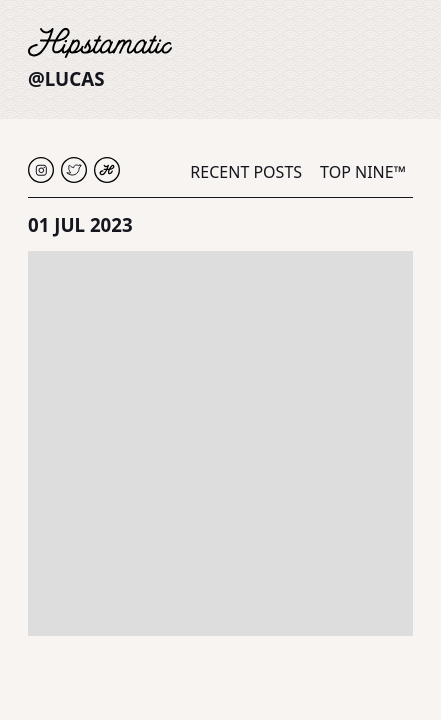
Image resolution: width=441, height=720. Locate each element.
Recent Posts (246, 172)
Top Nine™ (363, 172)
